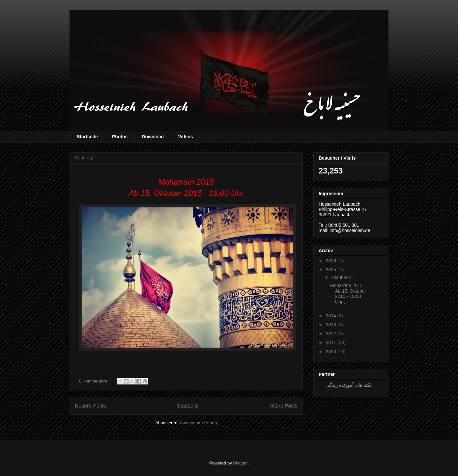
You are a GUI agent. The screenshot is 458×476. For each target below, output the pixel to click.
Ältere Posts (284, 406)
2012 (331, 333)
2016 (331, 261)
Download (153, 137)
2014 (331, 316)
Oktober (339, 278)
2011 (331, 342)
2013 (331, 325)
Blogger (240, 463)
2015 (331, 270)
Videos (186, 137)
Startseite (87, 137)
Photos (120, 137)
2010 (331, 352)
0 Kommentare (93, 381)
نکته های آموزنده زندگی (348, 385)
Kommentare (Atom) (198, 423)
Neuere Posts (90, 406)
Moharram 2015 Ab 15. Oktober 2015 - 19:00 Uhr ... (348, 294)
